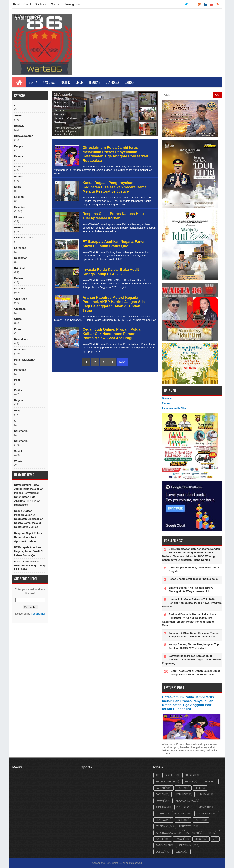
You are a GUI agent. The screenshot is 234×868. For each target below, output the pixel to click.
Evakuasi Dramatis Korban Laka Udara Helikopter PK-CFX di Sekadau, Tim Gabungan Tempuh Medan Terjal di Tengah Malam (189, 620)
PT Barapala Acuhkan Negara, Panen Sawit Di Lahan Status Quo (29, 551)
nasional (20, 288)
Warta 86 (116, 863)
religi (18, 410)
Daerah (129, 82)
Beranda (167, 398)
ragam (18, 400)
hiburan (19, 217)
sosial (18, 451)
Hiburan (95, 82)
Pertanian (20, 370)
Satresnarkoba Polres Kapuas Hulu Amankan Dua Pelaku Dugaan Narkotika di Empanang (191, 660)
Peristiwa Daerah (25, 360)
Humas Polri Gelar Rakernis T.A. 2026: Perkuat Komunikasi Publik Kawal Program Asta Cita (192, 603)
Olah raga (21, 299)
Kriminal (19, 268)
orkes (18, 319)
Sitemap (56, 4)
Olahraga (112, 82)
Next (122, 362)
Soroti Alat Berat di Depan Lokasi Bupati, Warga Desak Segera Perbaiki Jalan (196, 673)
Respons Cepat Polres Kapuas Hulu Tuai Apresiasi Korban (28, 537)
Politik (65, 82)
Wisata (18, 461)
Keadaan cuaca (24, 238)
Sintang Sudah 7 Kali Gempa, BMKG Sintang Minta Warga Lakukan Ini (191, 590)
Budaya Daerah (24, 136)
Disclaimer (41, 4)
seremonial (21, 441)
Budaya (19, 126)
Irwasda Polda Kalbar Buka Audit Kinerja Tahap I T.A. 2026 (30, 565)
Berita (33, 82)
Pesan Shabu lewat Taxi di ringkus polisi (193, 579)
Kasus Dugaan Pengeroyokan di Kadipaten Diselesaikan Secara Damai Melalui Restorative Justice (29, 519)
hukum (19, 227)
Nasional (49, 82)
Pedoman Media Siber (174, 408)
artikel (18, 116)
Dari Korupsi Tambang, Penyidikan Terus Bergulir (194, 569)
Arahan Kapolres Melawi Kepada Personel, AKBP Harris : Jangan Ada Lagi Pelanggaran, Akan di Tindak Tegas (114, 304)
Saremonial (21, 431)
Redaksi (167, 403)
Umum (79, 82)
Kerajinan (20, 248)
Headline (20, 207)
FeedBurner (38, 614)
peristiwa (20, 349)
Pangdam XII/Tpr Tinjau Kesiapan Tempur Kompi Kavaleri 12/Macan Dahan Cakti (194, 635)
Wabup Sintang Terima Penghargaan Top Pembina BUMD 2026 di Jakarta (194, 646)
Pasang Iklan (73, 4)
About (16, 4)
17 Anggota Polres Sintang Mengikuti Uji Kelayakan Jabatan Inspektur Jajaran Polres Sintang (66, 108)
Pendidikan (21, 339)
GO (217, 95)
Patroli (18, 329)
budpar (19, 146)
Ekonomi (20, 197)
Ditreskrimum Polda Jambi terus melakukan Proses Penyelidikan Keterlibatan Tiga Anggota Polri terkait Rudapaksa (29, 495)
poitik (18, 380)
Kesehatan (21, 258)
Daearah (19, 156)
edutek (18, 177)
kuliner (19, 278)
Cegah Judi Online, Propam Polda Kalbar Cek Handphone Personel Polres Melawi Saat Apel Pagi (112, 334)
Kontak (27, 4)
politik (18, 390)
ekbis (18, 187)
